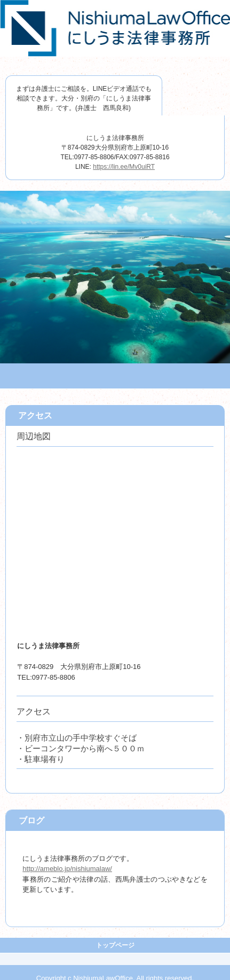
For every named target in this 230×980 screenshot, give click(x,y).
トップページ (115, 945)
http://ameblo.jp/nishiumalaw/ (67, 869)
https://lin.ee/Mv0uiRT (124, 167)
